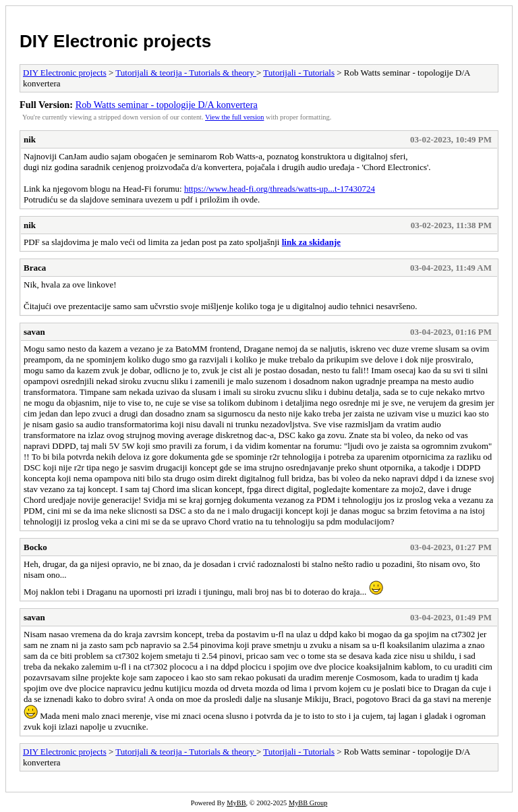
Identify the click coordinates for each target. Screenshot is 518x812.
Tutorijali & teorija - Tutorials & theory (186, 73)
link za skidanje (311, 242)
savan (34, 332)
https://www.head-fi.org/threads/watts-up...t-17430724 (280, 189)
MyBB (236, 803)
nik (30, 139)
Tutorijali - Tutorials (299, 73)
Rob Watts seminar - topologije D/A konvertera (167, 105)
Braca (35, 268)
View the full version (234, 117)
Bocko (35, 547)
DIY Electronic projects (115, 41)
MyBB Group (308, 803)
